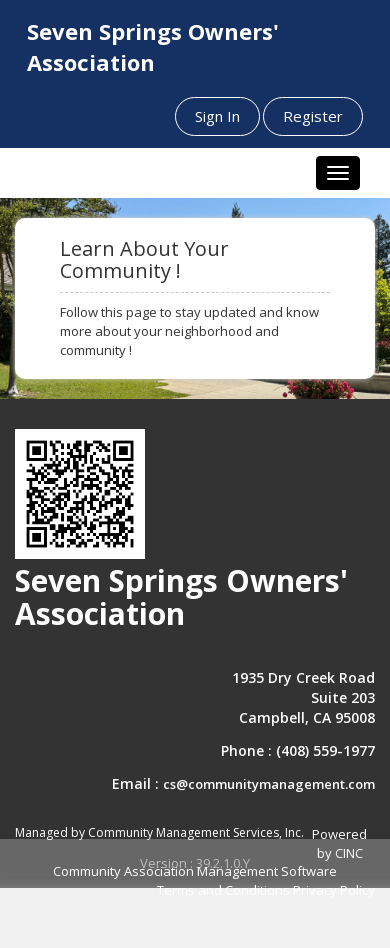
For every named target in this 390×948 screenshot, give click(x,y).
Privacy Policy (334, 890)
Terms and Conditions (223, 890)
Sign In (217, 116)
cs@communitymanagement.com (269, 784)
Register (313, 116)
